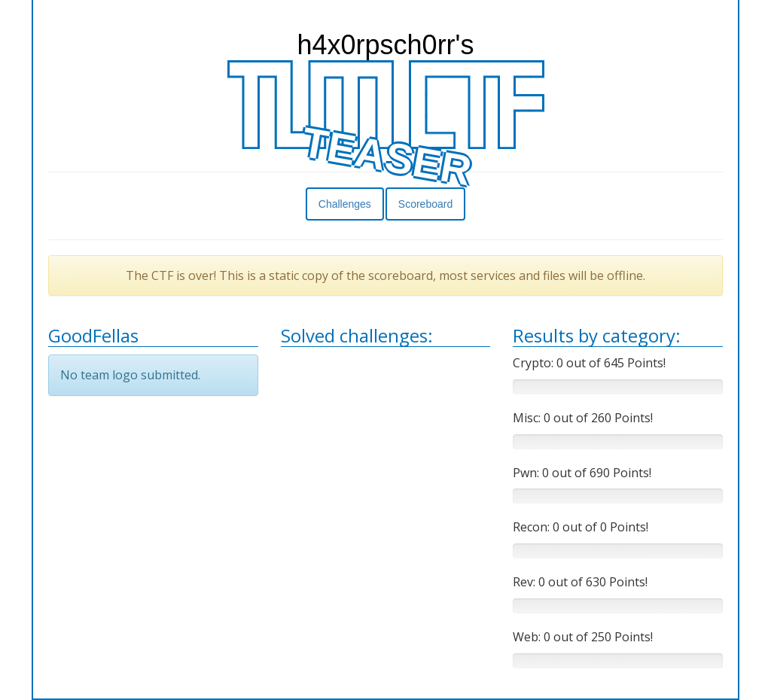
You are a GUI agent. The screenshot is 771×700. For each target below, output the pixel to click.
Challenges (345, 204)
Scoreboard (425, 204)
